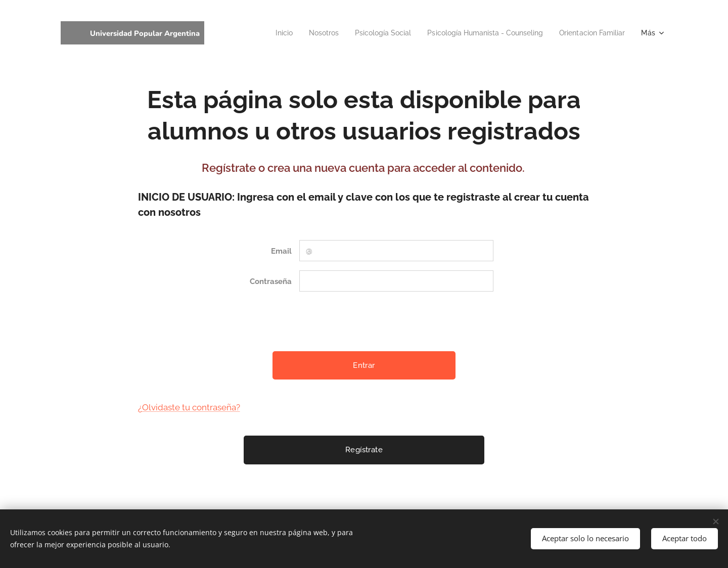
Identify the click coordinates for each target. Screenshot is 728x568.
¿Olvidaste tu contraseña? (189, 407)
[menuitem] (259, 33)
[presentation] (376, 321)
